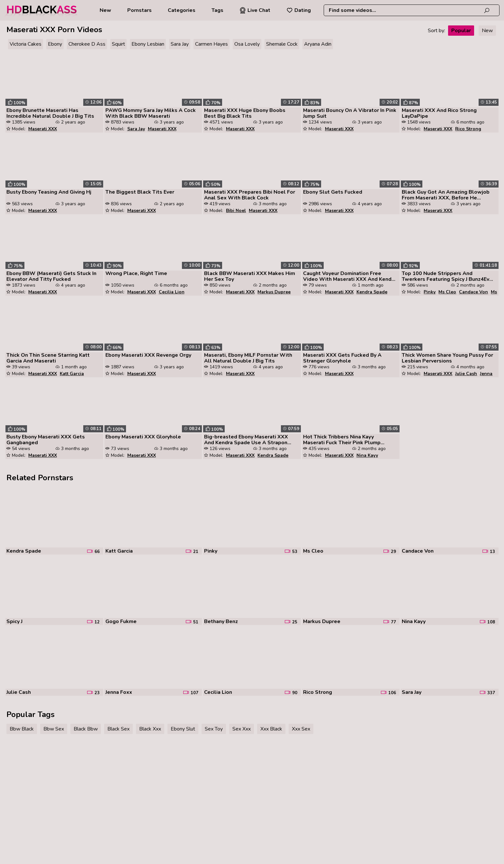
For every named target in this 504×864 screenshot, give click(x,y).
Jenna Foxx (119, 692)
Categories (182, 10)
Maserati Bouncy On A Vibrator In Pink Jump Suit (350, 113)
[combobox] (412, 10)
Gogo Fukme (121, 621)
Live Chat (255, 10)
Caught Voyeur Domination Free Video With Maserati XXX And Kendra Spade (350, 276)
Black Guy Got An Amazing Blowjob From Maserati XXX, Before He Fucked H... (446, 195)
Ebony (55, 44)
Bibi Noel (236, 211)
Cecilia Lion (172, 292)
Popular (461, 31)
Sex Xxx (242, 729)
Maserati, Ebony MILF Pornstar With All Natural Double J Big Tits (248, 358)
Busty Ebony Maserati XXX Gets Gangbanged (46, 440)
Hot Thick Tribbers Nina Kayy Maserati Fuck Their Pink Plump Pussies (342, 440)
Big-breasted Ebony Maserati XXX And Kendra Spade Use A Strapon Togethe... (246, 440)
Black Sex (118, 729)
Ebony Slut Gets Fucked (333, 192)
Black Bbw (86, 729)
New (105, 10)
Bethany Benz (221, 621)
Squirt (118, 44)
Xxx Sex (301, 729)
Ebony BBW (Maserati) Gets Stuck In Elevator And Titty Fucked (51, 276)
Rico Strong (468, 129)
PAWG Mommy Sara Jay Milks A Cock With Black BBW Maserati (151, 113)
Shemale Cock (282, 44)
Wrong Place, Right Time (136, 273)
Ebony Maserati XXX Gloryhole (143, 437)
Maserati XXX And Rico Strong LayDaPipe (439, 113)
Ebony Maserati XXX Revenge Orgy (148, 355)
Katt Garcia (72, 374)
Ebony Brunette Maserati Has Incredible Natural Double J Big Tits (50, 113)
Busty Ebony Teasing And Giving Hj (49, 192)
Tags (217, 10)
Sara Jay (180, 44)
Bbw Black (22, 729)
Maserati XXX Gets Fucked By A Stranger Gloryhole (342, 358)
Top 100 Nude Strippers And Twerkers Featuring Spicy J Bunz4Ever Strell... (448, 276)
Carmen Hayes (212, 44)
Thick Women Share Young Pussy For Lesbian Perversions (447, 358)
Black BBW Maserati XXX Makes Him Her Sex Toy (250, 276)
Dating (299, 10)
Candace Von (473, 292)
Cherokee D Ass (87, 44)
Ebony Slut (183, 729)
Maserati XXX (43, 129)
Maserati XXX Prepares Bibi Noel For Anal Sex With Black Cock (250, 195)
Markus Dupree (274, 292)
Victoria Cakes (26, 44)
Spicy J (14, 621)
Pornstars (139, 10)
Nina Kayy (367, 455)
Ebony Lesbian (148, 44)
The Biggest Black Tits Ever (140, 192)
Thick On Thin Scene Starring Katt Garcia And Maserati (48, 358)
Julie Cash (466, 374)
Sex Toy (214, 729)
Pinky (430, 292)
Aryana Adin (318, 44)
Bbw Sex (54, 729)
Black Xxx (150, 729)
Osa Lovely (247, 44)
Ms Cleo (447, 292)
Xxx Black (271, 729)
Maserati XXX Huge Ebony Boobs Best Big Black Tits (245, 113)
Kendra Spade (372, 292)
